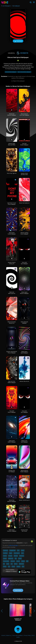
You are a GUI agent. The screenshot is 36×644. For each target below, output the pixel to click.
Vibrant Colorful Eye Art (24, 500)
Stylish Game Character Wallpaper (12, 530)
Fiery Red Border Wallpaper (24, 144)
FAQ (33, 635)
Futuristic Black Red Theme (24, 530)
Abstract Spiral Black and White (12, 144)
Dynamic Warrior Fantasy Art (12, 263)
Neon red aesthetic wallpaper (24, 72)
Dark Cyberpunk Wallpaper (24, 322)
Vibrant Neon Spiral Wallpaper (24, 352)
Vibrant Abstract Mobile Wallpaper (24, 471)
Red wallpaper (16, 6)
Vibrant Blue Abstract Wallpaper (12, 501)
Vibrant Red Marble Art (24, 203)
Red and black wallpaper (11, 72)
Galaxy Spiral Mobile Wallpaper (12, 441)
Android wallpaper (13, 545)
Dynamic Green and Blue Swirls (24, 174)
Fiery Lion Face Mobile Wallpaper (12, 382)
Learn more (18, 590)
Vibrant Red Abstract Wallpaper (12, 114)
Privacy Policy (27, 635)
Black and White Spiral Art (12, 293)
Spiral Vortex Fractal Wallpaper (12, 233)
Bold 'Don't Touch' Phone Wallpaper (12, 204)
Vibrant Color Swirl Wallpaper (24, 441)
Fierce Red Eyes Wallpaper (24, 263)
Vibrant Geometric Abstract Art (12, 322)
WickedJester (22, 53)
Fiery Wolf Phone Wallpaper (12, 412)
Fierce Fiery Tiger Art (12, 173)
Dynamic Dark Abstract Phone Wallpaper (12, 352)
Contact (3, 635)
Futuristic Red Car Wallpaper (12, 471)
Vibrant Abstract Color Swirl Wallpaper (24, 114)
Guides (18, 637)
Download (18, 41)
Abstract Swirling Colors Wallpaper (24, 233)
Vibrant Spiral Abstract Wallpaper (24, 293)
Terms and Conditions (17, 635)
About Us (9, 635)
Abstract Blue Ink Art (24, 381)
